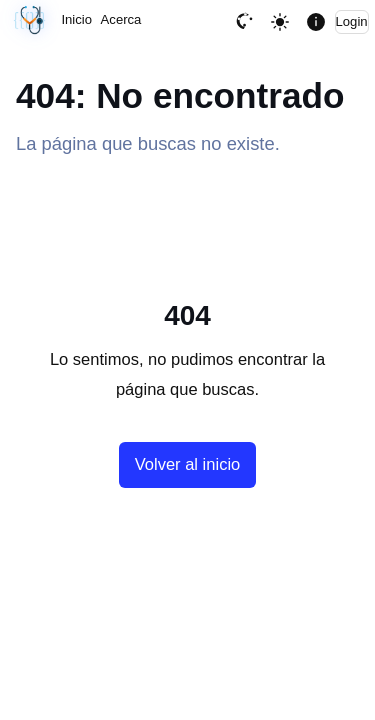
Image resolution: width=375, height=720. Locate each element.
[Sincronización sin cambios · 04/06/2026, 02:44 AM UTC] (30, 21)
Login (352, 21)
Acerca (121, 19)
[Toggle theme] (280, 21)
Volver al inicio (187, 464)
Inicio (76, 19)
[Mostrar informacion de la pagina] (315, 21)
